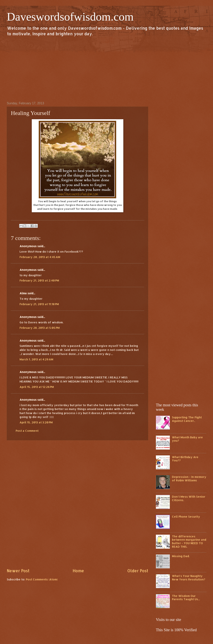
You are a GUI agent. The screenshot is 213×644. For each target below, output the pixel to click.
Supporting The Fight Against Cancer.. (187, 419)
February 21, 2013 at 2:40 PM (39, 280)
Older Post (138, 571)
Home (78, 571)
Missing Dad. (181, 556)
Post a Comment (27, 431)
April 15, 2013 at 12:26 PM (37, 387)
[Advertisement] (106, 69)
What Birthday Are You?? (185, 459)
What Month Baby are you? (187, 439)
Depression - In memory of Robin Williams (189, 479)
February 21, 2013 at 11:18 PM (39, 304)
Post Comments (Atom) (42, 579)
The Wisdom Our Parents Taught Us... (186, 598)
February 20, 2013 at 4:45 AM (40, 257)
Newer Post (18, 571)
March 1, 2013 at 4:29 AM (36, 359)
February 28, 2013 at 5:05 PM (40, 328)
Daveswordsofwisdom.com (70, 17)
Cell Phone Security (186, 517)
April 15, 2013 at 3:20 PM (36, 422)
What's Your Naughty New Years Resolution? (189, 578)
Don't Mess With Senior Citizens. (189, 498)
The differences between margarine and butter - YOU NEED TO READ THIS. (189, 541)
